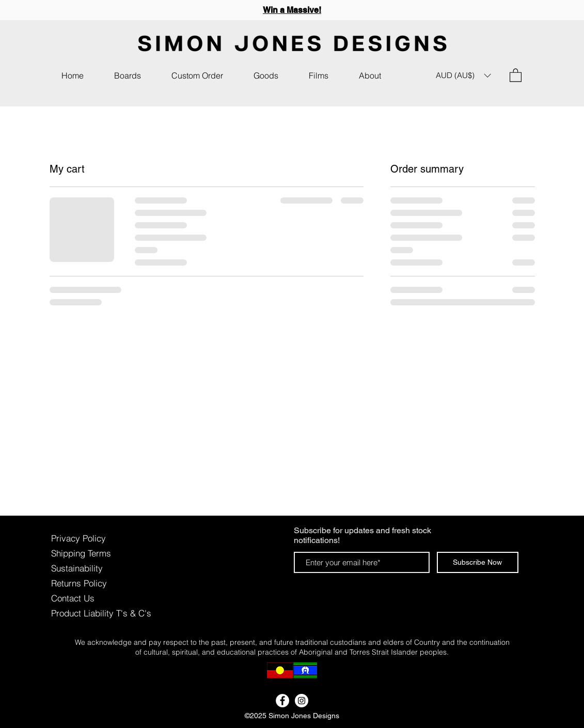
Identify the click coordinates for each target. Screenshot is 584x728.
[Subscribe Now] (478, 562)
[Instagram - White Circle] (302, 701)
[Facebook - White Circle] (282, 701)
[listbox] (463, 75)
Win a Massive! (292, 10)
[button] (266, 75)
